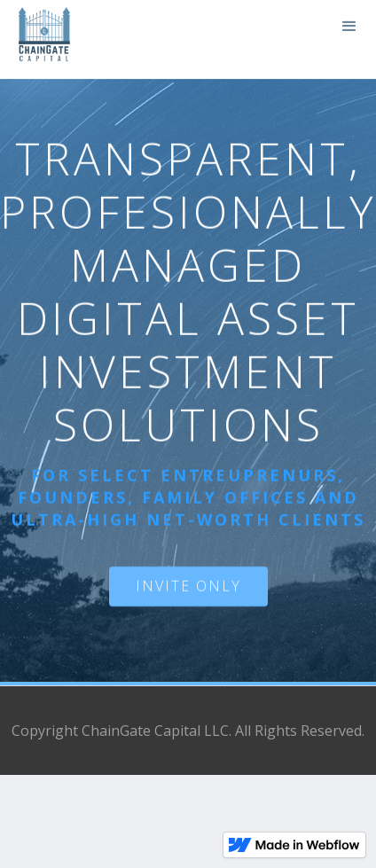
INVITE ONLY (188, 586)
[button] (349, 27)
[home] (40, 39)
